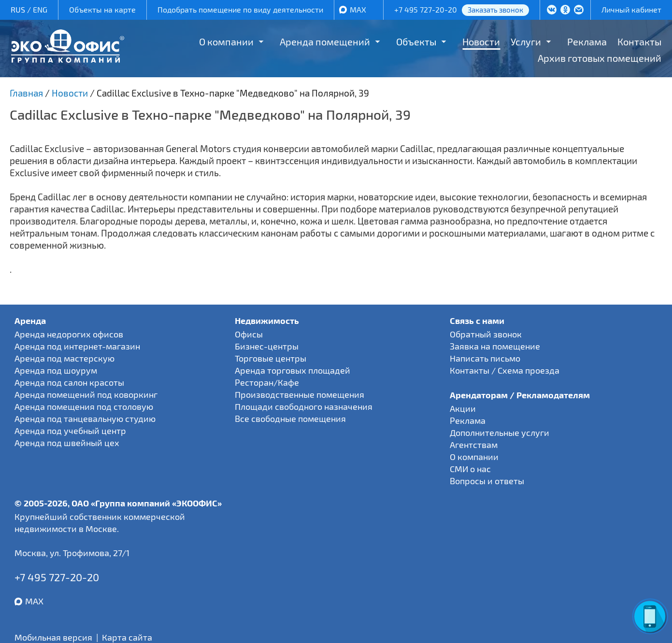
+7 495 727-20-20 (426, 9)
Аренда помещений (325, 42)
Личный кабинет (631, 9)
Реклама (587, 42)
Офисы (249, 334)
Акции (463, 408)
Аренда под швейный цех (67, 443)
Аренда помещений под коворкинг (86, 394)
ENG (40, 9)
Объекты (416, 42)
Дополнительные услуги (500, 433)
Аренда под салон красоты (69, 382)
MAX (358, 9)
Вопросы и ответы (487, 481)
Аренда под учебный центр (70, 431)
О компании (226, 42)
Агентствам (474, 445)
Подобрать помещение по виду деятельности (240, 9)
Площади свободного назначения (304, 406)
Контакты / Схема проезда (505, 370)
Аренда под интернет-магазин (77, 346)
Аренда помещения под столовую (84, 406)
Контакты (639, 42)
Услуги (526, 42)
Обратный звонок (486, 334)
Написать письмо (485, 358)
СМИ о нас (470, 469)
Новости (481, 42)
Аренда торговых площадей (293, 370)
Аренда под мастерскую (64, 358)
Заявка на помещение (495, 346)
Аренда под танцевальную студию (85, 419)
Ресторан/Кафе (267, 382)
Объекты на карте (102, 9)
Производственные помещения (300, 394)
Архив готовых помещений (600, 58)
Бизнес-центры (267, 346)
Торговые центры (271, 358)
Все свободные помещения (290, 419)
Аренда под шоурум (56, 370)
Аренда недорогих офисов (69, 334)
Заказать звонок (495, 10)
